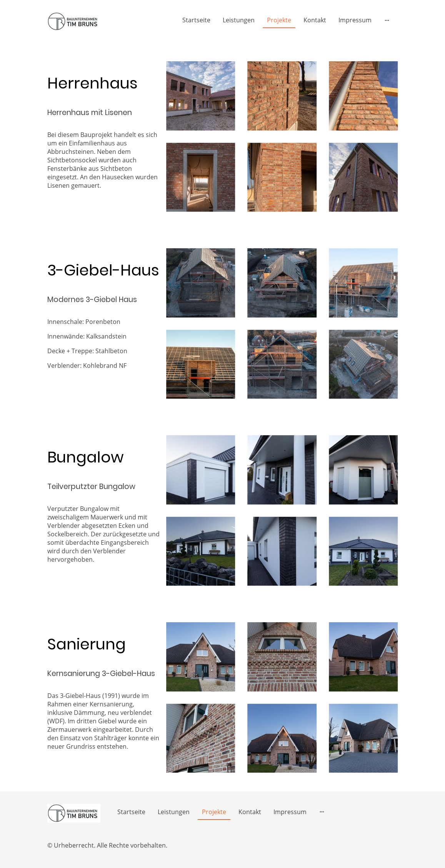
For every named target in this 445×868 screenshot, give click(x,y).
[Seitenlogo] (74, 21)
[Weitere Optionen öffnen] (387, 20)
